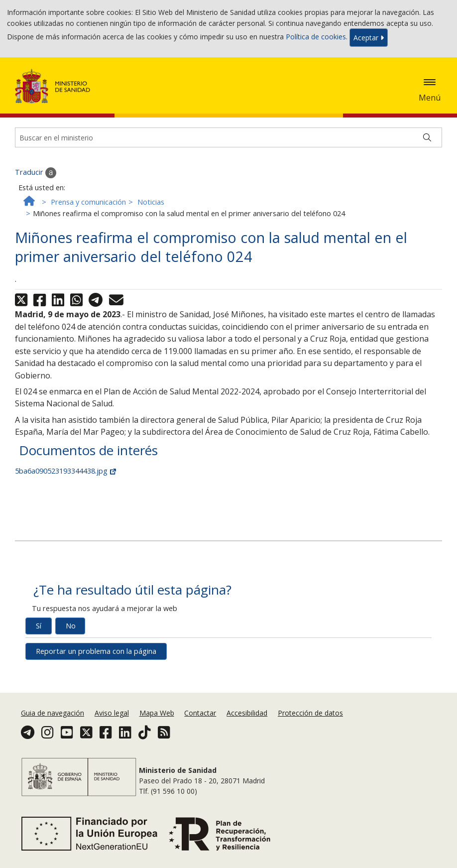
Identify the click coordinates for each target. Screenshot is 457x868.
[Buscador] (228, 137)
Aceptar (369, 38)
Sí (39, 626)
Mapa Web (157, 713)
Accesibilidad (247, 713)
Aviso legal (112, 713)
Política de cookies (316, 37)
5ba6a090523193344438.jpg (65, 471)
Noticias (151, 202)
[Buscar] (427, 137)
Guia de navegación (53, 713)
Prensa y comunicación (88, 202)
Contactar (200, 713)
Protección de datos (310, 713)
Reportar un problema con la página (96, 651)
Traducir (36, 173)
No (71, 626)
